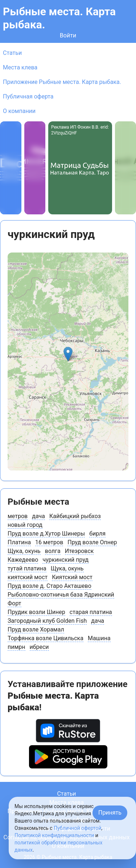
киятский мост (28, 577)
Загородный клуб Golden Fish (47, 621)
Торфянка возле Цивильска (46, 638)
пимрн (17, 647)
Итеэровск (79, 551)
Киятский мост (72, 577)
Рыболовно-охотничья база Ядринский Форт (61, 599)
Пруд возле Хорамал (36, 629)
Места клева (20, 67)
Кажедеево (23, 560)
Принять (110, 813)
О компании (19, 111)
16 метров (49, 542)
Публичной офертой (77, 828)
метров (18, 516)
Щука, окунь (24, 551)
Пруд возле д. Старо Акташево (50, 586)
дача (38, 516)
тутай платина (27, 568)
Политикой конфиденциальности (54, 835)
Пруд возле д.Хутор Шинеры (46, 534)
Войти (68, 35)
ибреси (39, 647)
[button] (68, 354)
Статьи (12, 53)
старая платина (91, 612)
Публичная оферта (28, 96)
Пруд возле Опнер (92, 542)
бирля (97, 534)
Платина (19, 542)
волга (53, 551)
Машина (99, 638)
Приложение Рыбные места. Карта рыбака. (62, 82)
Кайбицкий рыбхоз (75, 516)
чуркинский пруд (65, 560)
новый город (25, 525)
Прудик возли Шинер (36, 612)
